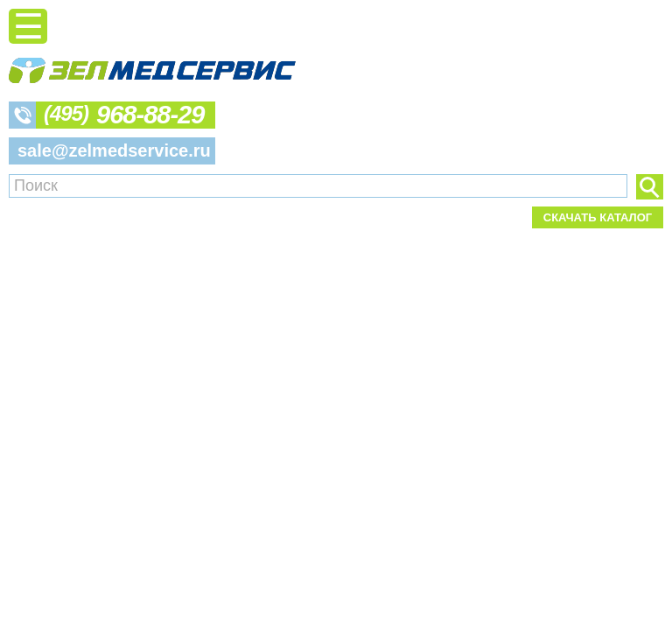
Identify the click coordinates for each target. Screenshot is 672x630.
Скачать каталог (598, 217)
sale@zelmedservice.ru (114, 150)
